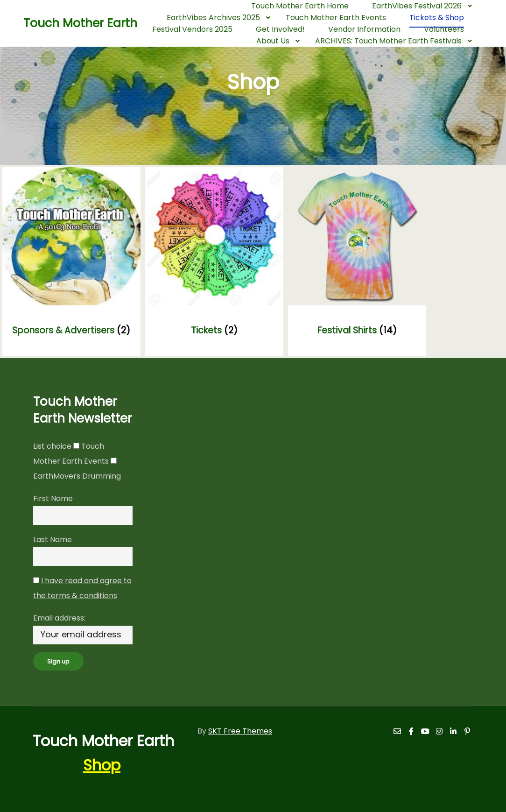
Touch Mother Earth (70, 23)
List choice (52, 446)
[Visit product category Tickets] (214, 261)
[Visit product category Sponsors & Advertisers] (71, 261)
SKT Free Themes (240, 731)
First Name (53, 498)
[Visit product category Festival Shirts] (357, 261)
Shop (102, 765)
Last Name (53, 540)
